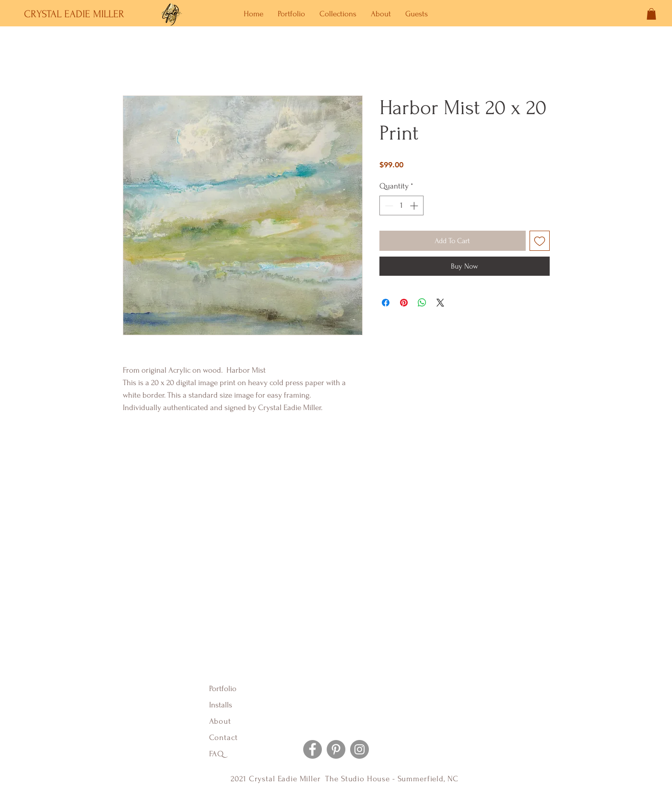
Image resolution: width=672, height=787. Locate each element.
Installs (221, 705)
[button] (651, 14)
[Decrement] (388, 206)
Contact (224, 737)
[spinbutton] (401, 206)
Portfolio (223, 688)
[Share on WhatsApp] (422, 303)
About (221, 721)
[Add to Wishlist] (540, 241)
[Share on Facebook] (386, 303)
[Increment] (415, 206)
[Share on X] (440, 303)
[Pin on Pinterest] (404, 303)
